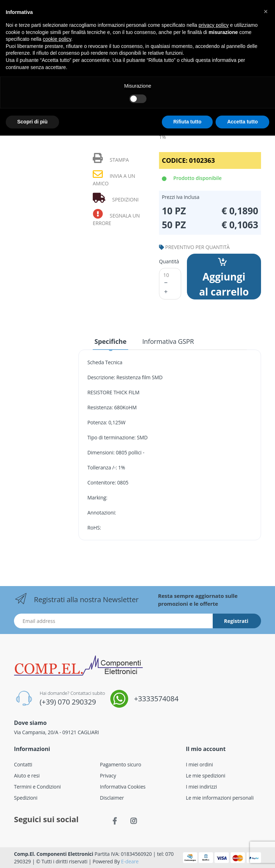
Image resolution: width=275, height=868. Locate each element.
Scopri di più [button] (32, 122)
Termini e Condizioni (37, 787)
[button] (266, 11)
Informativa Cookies (123, 787)
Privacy (108, 776)
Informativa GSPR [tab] (168, 341)
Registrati (236, 621)
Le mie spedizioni (206, 776)
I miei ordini (199, 764)
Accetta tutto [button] (242, 122)
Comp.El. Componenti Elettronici (54, 854)
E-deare (130, 861)
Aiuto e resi (27, 776)
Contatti (23, 764)
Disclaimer (112, 798)
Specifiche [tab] (110, 341)
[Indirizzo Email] (114, 621)
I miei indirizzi (201, 787)
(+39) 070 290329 (68, 702)
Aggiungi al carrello (224, 278)
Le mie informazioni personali (220, 798)
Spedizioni (26, 798)
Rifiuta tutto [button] (187, 122)
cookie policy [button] (57, 39)
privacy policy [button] (214, 25)
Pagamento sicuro (120, 764)
